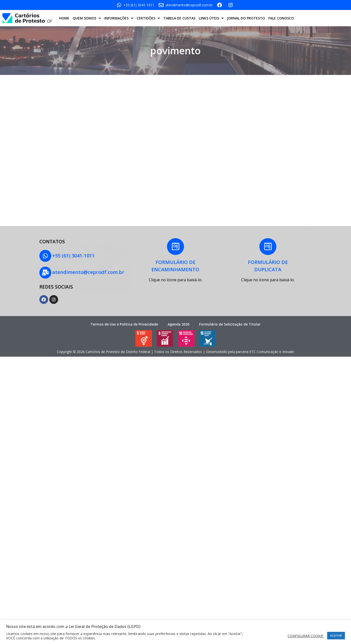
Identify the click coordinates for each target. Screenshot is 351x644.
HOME (64, 18)
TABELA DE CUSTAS (179, 18)
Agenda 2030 (179, 318)
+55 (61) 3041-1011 (70, 254)
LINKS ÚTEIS (211, 18)
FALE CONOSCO (281, 18)
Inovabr (288, 345)
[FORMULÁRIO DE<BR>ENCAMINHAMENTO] (175, 248)
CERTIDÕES (148, 18)
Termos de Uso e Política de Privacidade (124, 318)
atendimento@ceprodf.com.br (85, 268)
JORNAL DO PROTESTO (246, 18)
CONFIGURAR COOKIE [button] (306, 636)
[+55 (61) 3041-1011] (44, 254)
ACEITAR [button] (336, 635)
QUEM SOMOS (87, 18)
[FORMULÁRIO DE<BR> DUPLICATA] (268, 248)
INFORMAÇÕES (119, 18)
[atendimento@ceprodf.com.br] (44, 268)
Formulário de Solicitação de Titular (230, 318)
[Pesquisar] (310, 190)
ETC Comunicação (264, 345)
